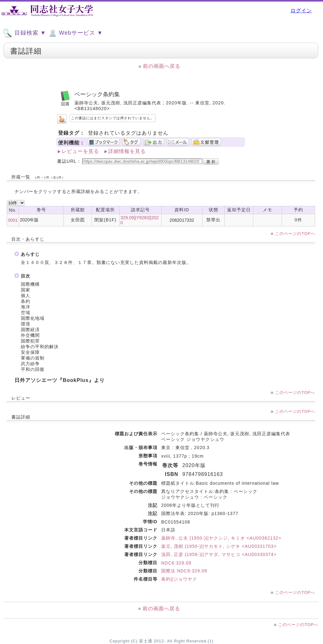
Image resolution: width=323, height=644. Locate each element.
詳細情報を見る (127, 151)
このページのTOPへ (295, 234)
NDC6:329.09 (176, 563)
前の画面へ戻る (162, 66)
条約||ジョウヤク (179, 579)
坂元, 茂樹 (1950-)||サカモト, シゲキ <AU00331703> (219, 546)
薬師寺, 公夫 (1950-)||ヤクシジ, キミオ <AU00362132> (221, 538)
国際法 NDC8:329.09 (184, 571)
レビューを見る (80, 151)
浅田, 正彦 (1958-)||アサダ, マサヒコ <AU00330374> (219, 554)
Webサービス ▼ (75, 33)
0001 (13, 220)
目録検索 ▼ (24, 33)
